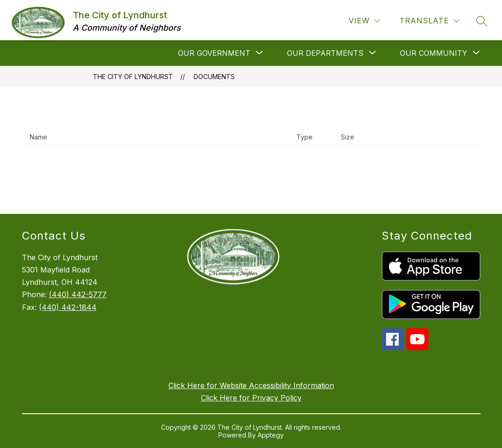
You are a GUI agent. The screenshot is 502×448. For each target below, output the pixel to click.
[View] (364, 21)
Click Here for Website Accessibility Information (251, 385)
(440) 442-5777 (78, 294)
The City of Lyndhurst (133, 77)
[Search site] (482, 21)
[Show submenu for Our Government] (214, 53)
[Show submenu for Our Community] (434, 53)
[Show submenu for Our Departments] (325, 53)
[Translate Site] (429, 21)
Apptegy (271, 435)
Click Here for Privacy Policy (251, 398)
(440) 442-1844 (68, 307)
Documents (214, 77)
